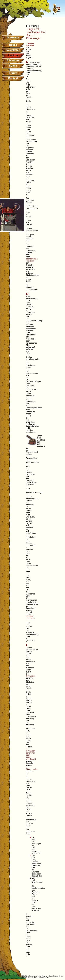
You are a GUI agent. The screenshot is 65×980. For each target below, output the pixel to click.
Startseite (13, 37)
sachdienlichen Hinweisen (32, 260)
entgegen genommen (30, 617)
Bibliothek (13, 60)
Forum (13, 73)
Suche (13, 66)
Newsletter (13, 50)
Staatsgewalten (36, 32)
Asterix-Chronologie (33, 37)
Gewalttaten (31, 676)
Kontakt (13, 78)
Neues (13, 45)
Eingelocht (33, 29)
